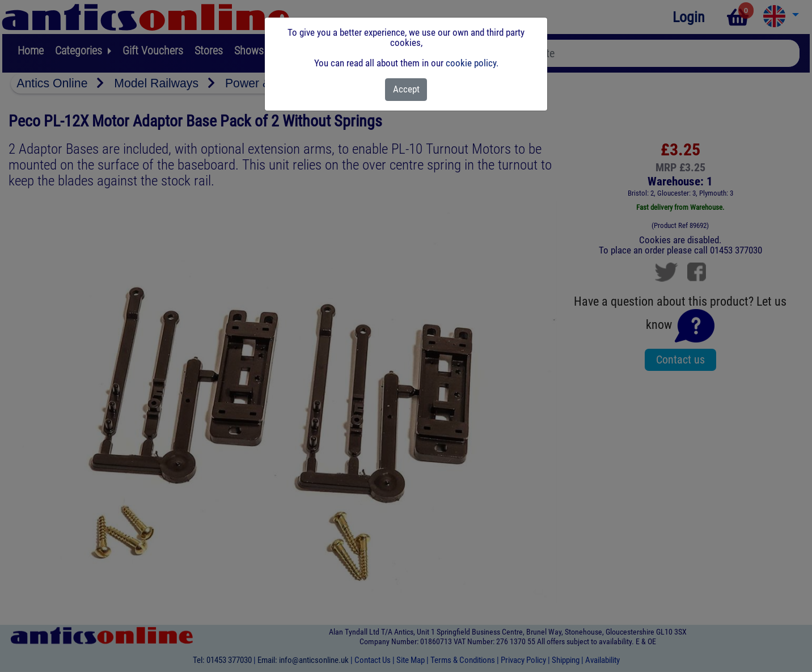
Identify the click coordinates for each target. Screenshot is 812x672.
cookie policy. (472, 63)
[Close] (406, 90)
